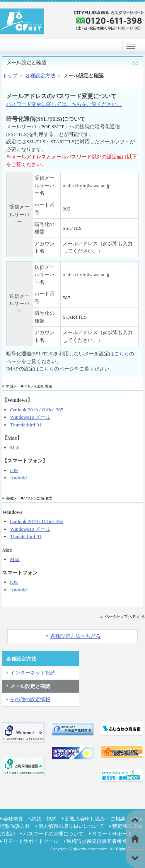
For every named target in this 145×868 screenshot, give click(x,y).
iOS (14, 470)
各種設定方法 (40, 76)
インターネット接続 (33, 673)
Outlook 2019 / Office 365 (37, 410)
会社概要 (13, 819)
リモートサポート (112, 834)
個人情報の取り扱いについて (71, 826)
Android (18, 478)
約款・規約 (44, 819)
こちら (122, 354)
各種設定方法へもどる (75, 636)
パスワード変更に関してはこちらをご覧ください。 (64, 104)
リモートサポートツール (31, 841)
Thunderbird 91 (26, 425)
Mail (15, 448)
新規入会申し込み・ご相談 (95, 819)
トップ (10, 76)
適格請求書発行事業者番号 (97, 841)
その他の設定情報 (30, 699)
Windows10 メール (30, 417)
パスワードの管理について (53, 834)
